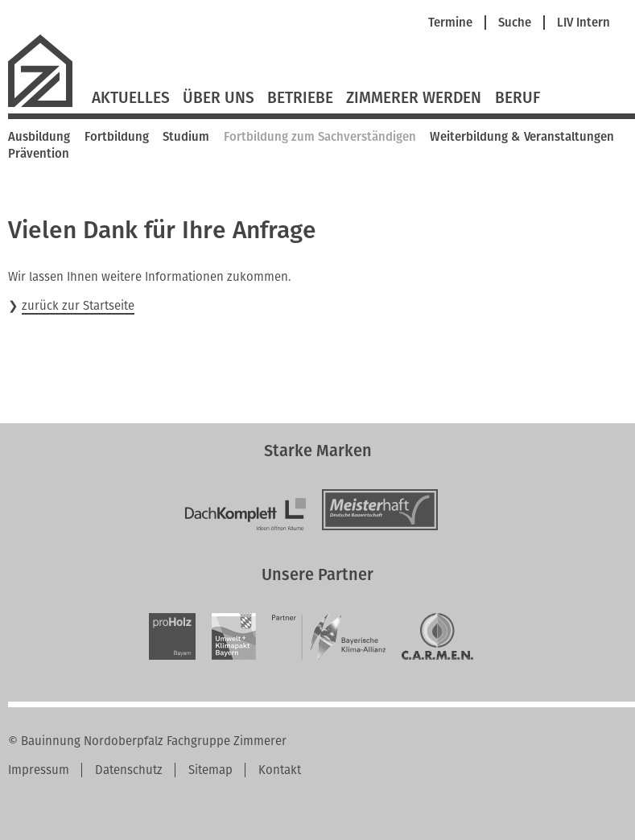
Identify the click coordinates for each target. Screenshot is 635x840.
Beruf (517, 98)
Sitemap (210, 770)
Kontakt (280, 770)
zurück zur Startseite (78, 306)
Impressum (39, 770)
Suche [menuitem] (515, 23)
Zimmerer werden (414, 98)
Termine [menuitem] (450, 23)
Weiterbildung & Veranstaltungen (522, 137)
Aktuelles (131, 98)
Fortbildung (117, 137)
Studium (186, 137)
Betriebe (300, 98)
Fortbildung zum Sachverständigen (320, 137)
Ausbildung (39, 137)
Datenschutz (129, 770)
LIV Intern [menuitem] (583, 23)
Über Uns (219, 98)
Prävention (39, 154)
